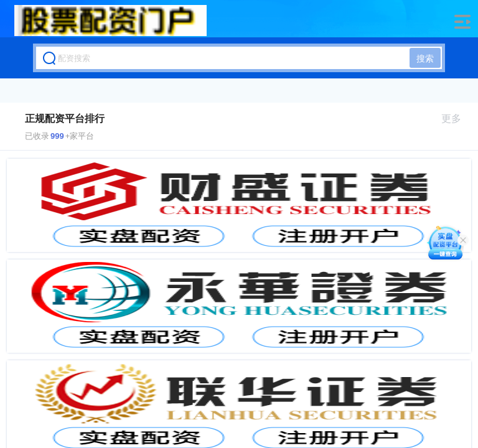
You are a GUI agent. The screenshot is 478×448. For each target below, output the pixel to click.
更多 (457, 119)
